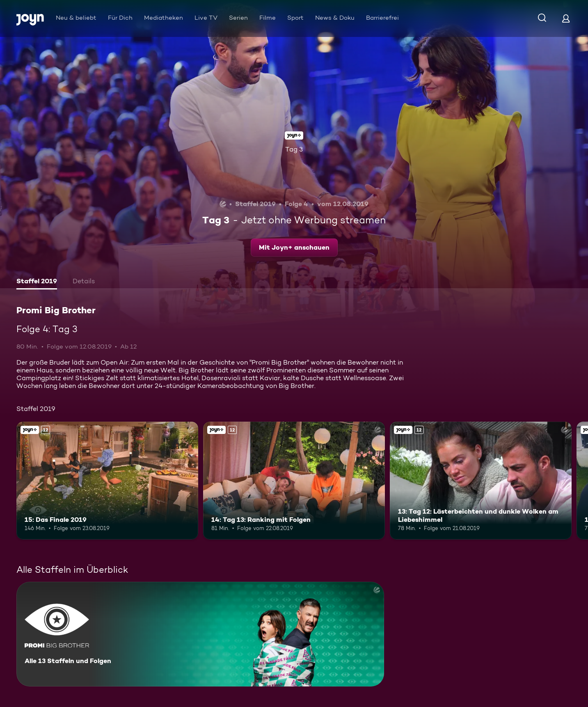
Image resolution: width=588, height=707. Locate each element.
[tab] (37, 282)
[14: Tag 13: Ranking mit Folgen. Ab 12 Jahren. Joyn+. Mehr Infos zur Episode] (294, 481)
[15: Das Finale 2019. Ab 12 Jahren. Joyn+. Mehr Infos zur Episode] (107, 481)
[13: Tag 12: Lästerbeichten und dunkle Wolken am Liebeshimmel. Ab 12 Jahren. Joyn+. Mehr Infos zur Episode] (481, 481)
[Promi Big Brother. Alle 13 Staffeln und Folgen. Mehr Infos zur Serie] (200, 634)
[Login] (566, 18)
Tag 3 (294, 149)
